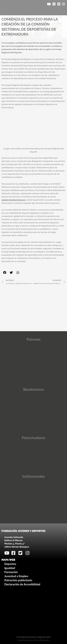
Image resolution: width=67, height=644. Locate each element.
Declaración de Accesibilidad (22, 584)
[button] (64, 12)
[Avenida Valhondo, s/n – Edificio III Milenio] (33, 611)
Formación (11, 572)
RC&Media (44, 640)
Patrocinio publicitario (18, 580)
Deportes (10, 564)
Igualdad (10, 568)
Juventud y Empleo (16, 576)
